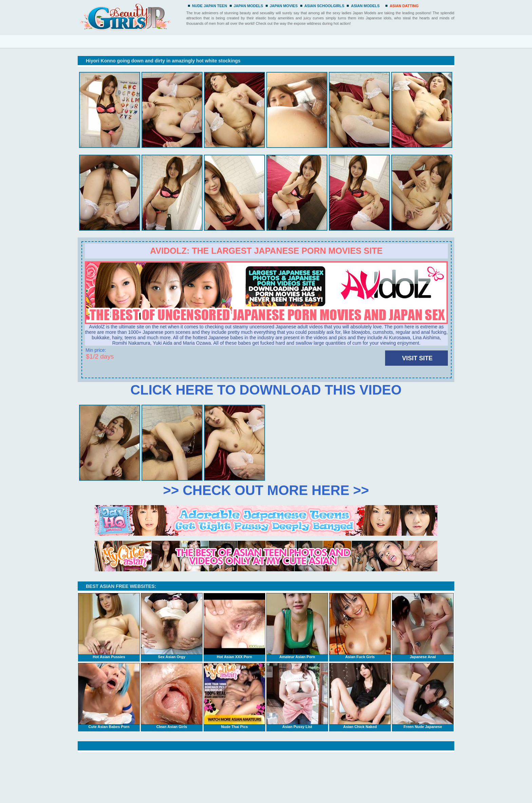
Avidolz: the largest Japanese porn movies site (266, 251)
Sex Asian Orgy (172, 626)
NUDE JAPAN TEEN (210, 6)
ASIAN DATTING (404, 6)
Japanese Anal (423, 626)
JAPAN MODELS (249, 6)
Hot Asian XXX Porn (234, 626)
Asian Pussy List (297, 696)
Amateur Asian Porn (297, 626)
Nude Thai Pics (234, 696)
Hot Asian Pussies (109, 626)
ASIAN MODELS (365, 6)
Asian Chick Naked (360, 696)
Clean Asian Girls (172, 696)
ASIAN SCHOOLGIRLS (324, 6)
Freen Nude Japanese (423, 696)
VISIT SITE (417, 358)
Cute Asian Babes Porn (109, 696)
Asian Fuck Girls (360, 626)
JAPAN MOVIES (284, 6)
